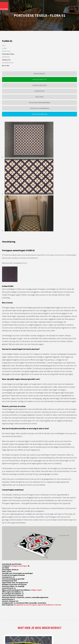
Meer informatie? (40, 74)
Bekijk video (40, 97)
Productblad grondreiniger (39, 108)
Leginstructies (40, 91)
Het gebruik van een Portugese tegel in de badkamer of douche (38, 605)
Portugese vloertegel (19, 566)
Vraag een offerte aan (39, 114)
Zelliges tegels (36, 590)
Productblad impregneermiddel (40, 103)
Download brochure (40, 85)
